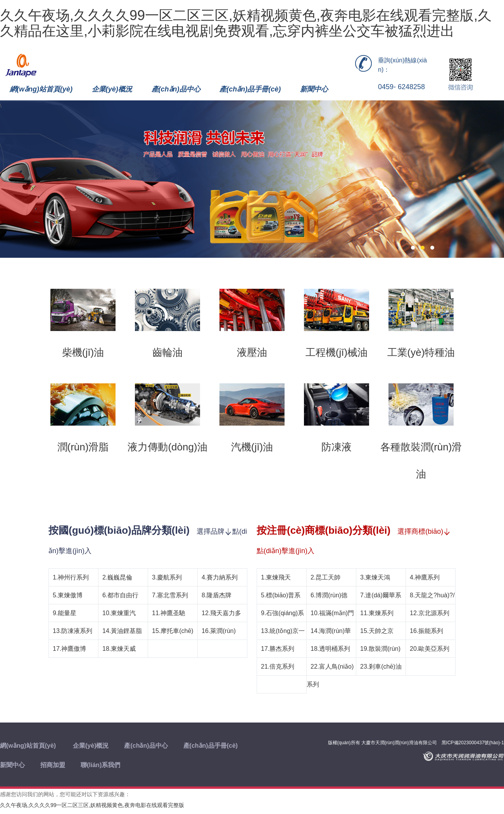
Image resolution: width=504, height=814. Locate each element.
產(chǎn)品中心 (176, 89)
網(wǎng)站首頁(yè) (41, 89)
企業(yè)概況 (112, 89)
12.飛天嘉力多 (221, 613)
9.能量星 (65, 613)
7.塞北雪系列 (170, 595)
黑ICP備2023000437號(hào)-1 (473, 743)
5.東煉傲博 (68, 595)
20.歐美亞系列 (430, 649)
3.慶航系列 (167, 577)
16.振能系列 (426, 631)
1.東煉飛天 (276, 577)
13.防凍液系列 (72, 631)
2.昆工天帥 (325, 577)
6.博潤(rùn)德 (329, 595)
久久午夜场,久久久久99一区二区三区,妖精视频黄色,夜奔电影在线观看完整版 (92, 805)
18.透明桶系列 (330, 649)
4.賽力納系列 (220, 577)
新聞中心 (314, 89)
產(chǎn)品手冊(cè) (250, 89)
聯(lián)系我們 (100, 765)
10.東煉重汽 (119, 613)
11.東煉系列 (377, 613)
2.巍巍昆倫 (117, 577)
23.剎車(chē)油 (381, 667)
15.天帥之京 (377, 631)
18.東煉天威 (119, 649)
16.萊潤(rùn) (219, 631)
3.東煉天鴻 (375, 577)
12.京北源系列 (430, 613)
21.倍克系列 (278, 667)
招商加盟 (53, 765)
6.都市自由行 (120, 595)
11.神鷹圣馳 (169, 613)
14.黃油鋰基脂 (122, 631)
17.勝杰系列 (278, 649)
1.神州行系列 (71, 577)
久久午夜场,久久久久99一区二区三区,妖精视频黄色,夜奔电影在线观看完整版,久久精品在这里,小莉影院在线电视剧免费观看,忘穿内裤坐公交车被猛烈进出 (246, 23)
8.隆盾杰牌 (217, 595)
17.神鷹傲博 (69, 649)
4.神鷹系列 (425, 577)
